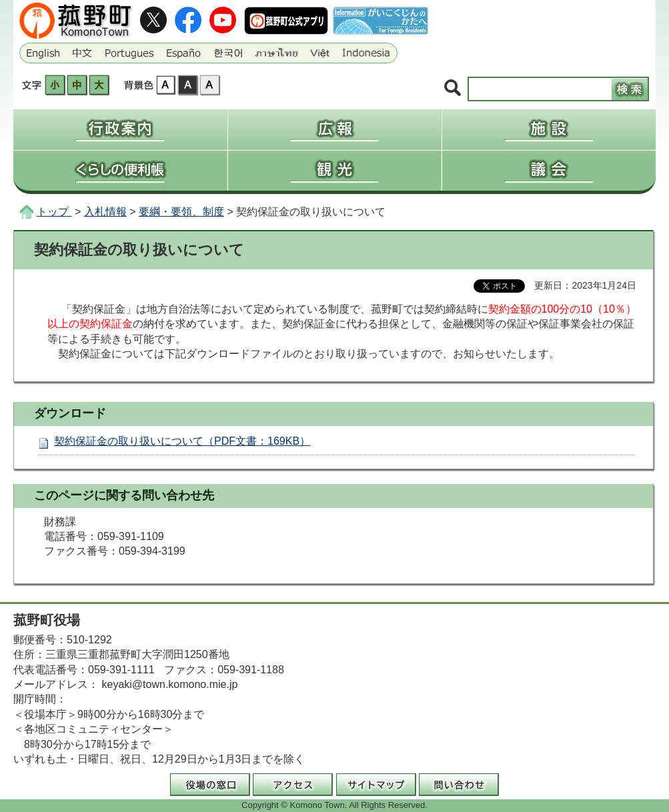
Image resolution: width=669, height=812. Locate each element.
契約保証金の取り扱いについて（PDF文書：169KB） (182, 441)
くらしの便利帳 (120, 171)
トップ (54, 212)
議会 (549, 171)
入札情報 (105, 212)
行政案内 (120, 129)
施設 (549, 129)
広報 (334, 129)
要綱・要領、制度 (181, 212)
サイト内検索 (453, 88)
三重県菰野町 (77, 21)
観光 (334, 171)
